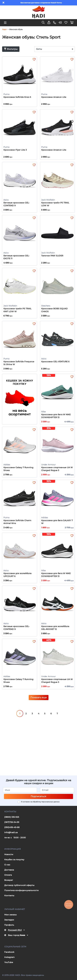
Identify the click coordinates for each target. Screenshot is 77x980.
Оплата (8, 875)
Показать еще (39, 697)
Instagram (9, 957)
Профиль (9, 925)
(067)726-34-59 (12, 822)
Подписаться (38, 796)
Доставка (9, 870)
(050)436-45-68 (12, 827)
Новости (9, 854)
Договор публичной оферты (19, 885)
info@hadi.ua (11, 832)
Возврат (9, 880)
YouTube (9, 962)
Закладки (9, 920)
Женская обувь (16, 29)
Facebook (9, 952)
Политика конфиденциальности (21, 890)
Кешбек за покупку (14, 860)
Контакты (9, 896)
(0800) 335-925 (12, 817)
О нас (7, 865)
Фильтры (11, 49)
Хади (4, 29)
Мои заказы (10, 915)
